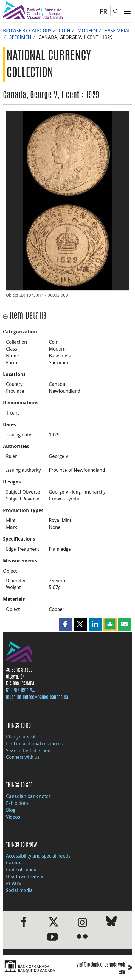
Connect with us (23, 757)
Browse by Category (27, 31)
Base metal (118, 31)
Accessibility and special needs (38, 856)
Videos (13, 817)
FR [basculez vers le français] (103, 11)
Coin (65, 31)
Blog (11, 810)
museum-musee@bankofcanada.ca (37, 697)
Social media (19, 890)
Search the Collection (28, 750)
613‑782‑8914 (17, 691)
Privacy (14, 883)
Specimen (20, 37)
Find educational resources (34, 744)
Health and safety (25, 876)
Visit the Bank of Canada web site (104, 969)
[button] (65, 624)
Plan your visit (21, 737)
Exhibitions (17, 803)
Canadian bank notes (28, 796)
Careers (14, 863)
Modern (87, 31)
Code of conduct (23, 870)
